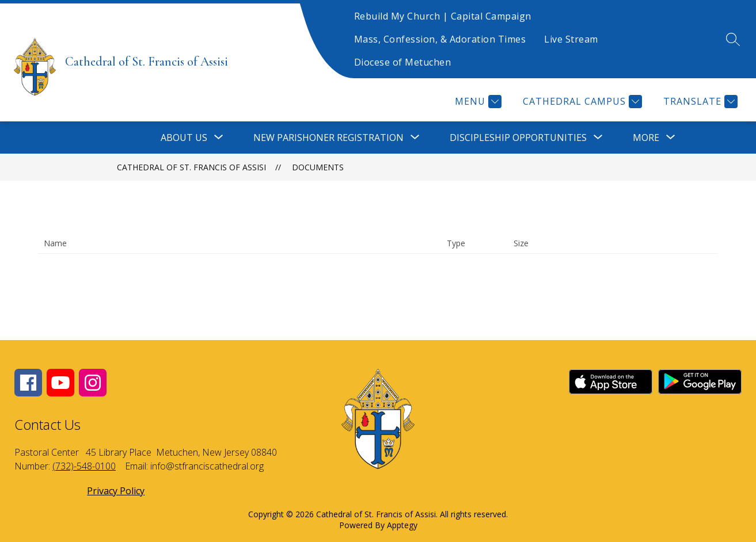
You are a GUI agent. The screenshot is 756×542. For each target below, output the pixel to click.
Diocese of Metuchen (403, 62)
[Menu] (477, 102)
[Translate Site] (699, 102)
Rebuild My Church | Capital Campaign (443, 16)
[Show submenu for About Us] (184, 138)
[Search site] (733, 39)
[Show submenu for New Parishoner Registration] (328, 138)
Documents (318, 167)
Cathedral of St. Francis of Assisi (191, 167)
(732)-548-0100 (84, 466)
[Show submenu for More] (646, 138)
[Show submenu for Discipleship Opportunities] (518, 138)
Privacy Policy (116, 491)
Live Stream (571, 39)
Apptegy (402, 525)
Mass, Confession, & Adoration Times (440, 39)
